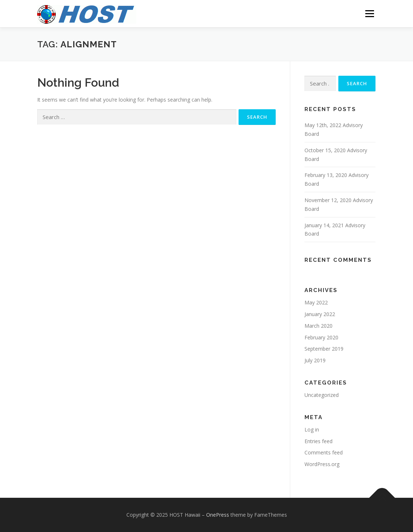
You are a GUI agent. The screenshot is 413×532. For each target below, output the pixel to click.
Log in (312, 429)
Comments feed (324, 452)
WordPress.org (322, 464)
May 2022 (316, 302)
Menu (369, 14)
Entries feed (318, 441)
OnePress (218, 515)
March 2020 (318, 326)
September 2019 (324, 349)
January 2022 (320, 314)
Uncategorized (322, 395)
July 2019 (315, 360)
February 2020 (321, 337)
